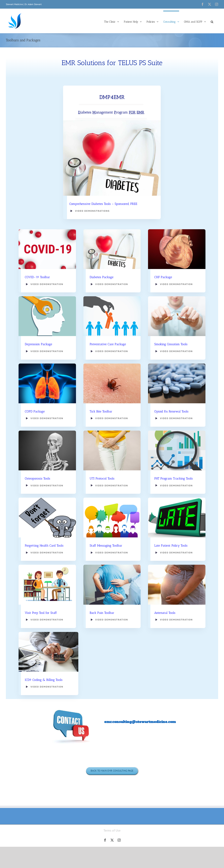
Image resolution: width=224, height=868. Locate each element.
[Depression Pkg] (47, 296)
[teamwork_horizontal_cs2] (112, 497)
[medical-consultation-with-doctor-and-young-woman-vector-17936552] (47, 564)
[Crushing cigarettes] (177, 296)
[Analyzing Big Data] (177, 430)
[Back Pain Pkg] (112, 564)
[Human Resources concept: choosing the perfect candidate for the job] (112, 296)
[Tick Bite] (112, 363)
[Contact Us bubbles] (71, 707)
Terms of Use (112, 830)
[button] (212, 21)
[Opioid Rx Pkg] (177, 363)
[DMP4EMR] (112, 87)
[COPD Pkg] (47, 363)
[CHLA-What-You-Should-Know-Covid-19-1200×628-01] (47, 229)
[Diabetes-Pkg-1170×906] (112, 122)
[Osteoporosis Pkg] (47, 430)
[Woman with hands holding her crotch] (112, 430)
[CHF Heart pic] (177, 229)
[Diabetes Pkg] (112, 229)
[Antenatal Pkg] (177, 564)
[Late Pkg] (177, 497)
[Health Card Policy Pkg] (47, 497)
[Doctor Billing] (48, 631)
